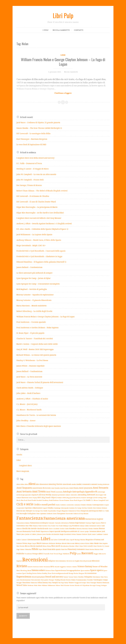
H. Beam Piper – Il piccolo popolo (30, 333)
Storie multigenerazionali (60, 573)
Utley (50, 583)
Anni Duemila (55, 488)
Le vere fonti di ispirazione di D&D (31, 144)
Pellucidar (28, 549)
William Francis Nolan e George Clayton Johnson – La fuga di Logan (63, 62)
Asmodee (74, 495)
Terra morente (36, 580)
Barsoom (25, 498)
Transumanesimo (81, 580)
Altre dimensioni (42, 484)
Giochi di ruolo (43, 528)
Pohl (102, 549)
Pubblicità (66, 554)
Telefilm (81, 577)
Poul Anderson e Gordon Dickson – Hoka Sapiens (37, 328)
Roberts (30, 567)
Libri (63, 55)
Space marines (85, 571)
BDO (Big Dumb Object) (47, 498)
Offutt (77, 546)
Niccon (27, 546)
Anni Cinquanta (24, 488)
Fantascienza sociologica (39, 523)
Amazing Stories (55, 484)
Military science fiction (82, 543)
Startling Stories (32, 573)
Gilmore (19, 529)
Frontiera (76, 526)
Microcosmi (71, 543)
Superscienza (24, 576)
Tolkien (73, 580)
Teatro (76, 577)
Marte (39, 543)
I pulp (46, 30)
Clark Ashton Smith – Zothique (30, 388)
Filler (27, 526)
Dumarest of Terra (74, 511)
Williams (45, 585)
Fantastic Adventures (62, 523)
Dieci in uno (21, 511)
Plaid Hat (64, 549)
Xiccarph (93, 585)
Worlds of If (79, 585)
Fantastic (51, 523)
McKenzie (52, 543)
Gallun (87, 526)
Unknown (34, 583)
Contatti (79, 30)
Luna (68, 540)
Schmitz (75, 567)
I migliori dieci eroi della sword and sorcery (35, 158)
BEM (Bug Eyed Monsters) (72, 498)
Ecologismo (32, 513)
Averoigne (99, 495)
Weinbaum (106, 583)
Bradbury (46, 500)
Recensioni (35, 559)
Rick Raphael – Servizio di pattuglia (32, 289)
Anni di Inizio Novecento (42, 488)
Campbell (102, 500)
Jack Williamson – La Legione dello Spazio (34, 234)
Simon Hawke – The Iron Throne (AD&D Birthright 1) (39, 128)
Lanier (94, 534)
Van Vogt (61, 583)
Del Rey (84, 508)
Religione (52, 561)
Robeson (36, 567)
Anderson (106, 484)
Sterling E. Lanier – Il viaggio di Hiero (33, 169)
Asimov (68, 495)
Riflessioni (96, 561)
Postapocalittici (38, 554)
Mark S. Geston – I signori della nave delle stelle (37, 344)
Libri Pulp (63, 15)
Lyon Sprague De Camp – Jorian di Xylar (34, 278)
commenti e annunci (73, 505)
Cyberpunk (65, 508)
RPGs (52, 567)
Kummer (79, 534)
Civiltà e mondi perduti (44, 505)
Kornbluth (68, 534)
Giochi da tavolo (29, 528)
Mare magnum (23, 471)
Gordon (62, 529)
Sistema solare (38, 570)
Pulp (73, 553)
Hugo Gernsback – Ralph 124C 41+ (31, 245)
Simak (29, 571)
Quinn (79, 554)
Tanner (66, 577)
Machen (83, 540)
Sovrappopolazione (73, 570)
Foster (53, 526)
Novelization (65, 546)
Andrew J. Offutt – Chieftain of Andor (32, 399)
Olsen (81, 546)
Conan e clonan (86, 505)
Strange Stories (73, 573)
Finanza (35, 526)
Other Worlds (97, 546)
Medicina (59, 543)
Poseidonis (28, 554)
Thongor (52, 580)
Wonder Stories (69, 585)
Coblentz (63, 505)
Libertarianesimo (34, 540)
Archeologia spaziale (24, 495)
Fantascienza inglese (94, 519)
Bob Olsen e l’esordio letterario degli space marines (39, 426)
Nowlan (72, 546)
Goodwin (56, 529)
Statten (39, 573)
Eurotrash (69, 513)
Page (18, 549)
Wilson (58, 585)
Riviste (22, 566)
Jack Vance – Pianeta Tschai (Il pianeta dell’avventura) (40, 382)
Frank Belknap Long (65, 526)
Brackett (39, 500)
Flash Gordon (43, 526)
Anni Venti (51, 492)
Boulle (34, 500)
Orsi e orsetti (88, 546)
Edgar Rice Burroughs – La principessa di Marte (37, 207)
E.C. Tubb (106, 511)
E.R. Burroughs (22, 513)
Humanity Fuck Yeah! (31, 531)
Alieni (32, 484)
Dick (94, 508)
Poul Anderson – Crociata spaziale (31, 322)
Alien (26, 484)
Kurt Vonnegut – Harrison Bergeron (32, 139)
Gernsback (93, 526)
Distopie (29, 511)
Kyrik (89, 534)
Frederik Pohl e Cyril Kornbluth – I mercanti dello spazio (41, 251)
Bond (30, 500)
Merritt (64, 543)
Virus (88, 583)
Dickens (99, 508)
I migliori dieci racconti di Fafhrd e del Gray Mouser (39, 218)
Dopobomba (52, 511)
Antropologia (78, 492)
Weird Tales (22, 585)
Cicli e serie (25, 504)
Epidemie (43, 513)
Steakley (45, 573)
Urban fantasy (43, 582)
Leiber (19, 540)
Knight (62, 534)
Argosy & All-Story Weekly (41, 495)
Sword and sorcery (54, 577)
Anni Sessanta (101, 488)
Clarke (58, 505)
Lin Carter (54, 540)
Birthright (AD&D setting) (95, 498)
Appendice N (91, 492)
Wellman (31, 585)
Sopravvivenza (61, 570)
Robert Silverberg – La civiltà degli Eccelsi (34, 311)
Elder (38, 514)
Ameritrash (67, 484)
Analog (100, 484)
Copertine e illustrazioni (33, 508)
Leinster (24, 540)
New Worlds (20, 546)
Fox (57, 526)
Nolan (49, 546)
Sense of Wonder (100, 566)
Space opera (96, 570)
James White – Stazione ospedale (31, 366)
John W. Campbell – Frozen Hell (30, 180)
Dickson (104, 508)
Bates (30, 498)
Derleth (90, 508)
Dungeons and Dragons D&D (91, 511)
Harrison (85, 529)
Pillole (35, 549)
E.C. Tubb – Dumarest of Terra (29, 163)
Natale (97, 543)
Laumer (106, 534)
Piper (41, 549)
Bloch (18, 500)
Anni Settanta (24, 491)
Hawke (91, 529)
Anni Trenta (39, 491)
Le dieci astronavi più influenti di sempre (34, 273)
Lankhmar (99, 534)
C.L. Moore (94, 500)
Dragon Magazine (62, 511)
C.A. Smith (87, 500)
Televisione (96, 577)
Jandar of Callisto (31, 534)
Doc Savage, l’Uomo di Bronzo (29, 185)
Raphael (19, 561)
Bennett (84, 498)
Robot (41, 567)
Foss (49, 526)
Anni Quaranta (86, 488)
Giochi (19, 455)
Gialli (103, 526)
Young (98, 585)
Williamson (51, 585)
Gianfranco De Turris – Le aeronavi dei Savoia (36, 415)
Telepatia (88, 577)
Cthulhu (50, 508)
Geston (99, 526)
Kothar (74, 534)
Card (107, 500)
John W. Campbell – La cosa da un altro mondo (36, 174)
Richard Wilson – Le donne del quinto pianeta (36, 355)
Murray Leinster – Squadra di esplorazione (35, 295)
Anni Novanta (64, 488)
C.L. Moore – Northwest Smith (29, 410)
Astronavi (91, 495)
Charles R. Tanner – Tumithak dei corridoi (35, 339)
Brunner (67, 500)
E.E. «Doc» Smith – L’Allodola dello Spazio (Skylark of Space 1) (42, 229)
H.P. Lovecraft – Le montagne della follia (33, 133)
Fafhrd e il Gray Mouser (81, 514)
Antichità (59, 492)
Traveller (90, 580)
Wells (36, 585)
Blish (105, 498)
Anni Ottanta (74, 488)
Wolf (62, 585)
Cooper (106, 505)
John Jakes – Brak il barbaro (28, 393)
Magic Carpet (32, 543)
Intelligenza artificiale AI (70, 531)
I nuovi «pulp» (84, 531)
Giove (51, 529)
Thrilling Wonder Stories (63, 580)
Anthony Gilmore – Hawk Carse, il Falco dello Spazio (39, 240)
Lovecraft (62, 540)
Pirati (45, 549)
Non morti (56, 546)
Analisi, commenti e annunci (87, 484)
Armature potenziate (58, 495)
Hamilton (73, 528)
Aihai (18, 484)
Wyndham (86, 585)
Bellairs (60, 498)
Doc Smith (44, 511)
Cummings (57, 508)
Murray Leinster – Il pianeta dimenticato (34, 300)
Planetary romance (76, 549)
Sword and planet (38, 577)
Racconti (87, 553)
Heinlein (96, 529)
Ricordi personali (86, 561)
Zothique (104, 585)
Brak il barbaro (54, 500)
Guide (67, 529)
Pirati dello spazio (54, 549)
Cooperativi (20, 508)
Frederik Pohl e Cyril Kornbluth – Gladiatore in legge (39, 256)
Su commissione (91, 573)
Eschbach (50, 514)
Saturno (69, 567)
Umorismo (26, 583)
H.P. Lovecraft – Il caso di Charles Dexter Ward (36, 202)
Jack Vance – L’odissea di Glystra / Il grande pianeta (38, 122)
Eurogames (61, 513)
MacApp (77, 540)
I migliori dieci (25, 466)
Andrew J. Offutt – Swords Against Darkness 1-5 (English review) (44, 223)
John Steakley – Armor (26, 421)
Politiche (20, 553)
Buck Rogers (78, 500)
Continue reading (54, 91)
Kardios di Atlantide (53, 534)
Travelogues (98, 580)
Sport (24, 573)
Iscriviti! (23, 616)
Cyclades (72, 508)
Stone (50, 573)
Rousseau (47, 567)
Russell (57, 567)
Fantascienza (30, 518)
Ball (105, 495)
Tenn (102, 577)
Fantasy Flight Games (93, 523)
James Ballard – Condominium (29, 267)
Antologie (67, 492)
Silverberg (24, 570)
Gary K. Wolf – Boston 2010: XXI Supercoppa (35, 349)
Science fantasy (85, 566)
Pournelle (47, 554)
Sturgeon (81, 573)
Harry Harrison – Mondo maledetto (31, 306)
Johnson (39, 534)
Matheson (45, 543)
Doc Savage (36, 511)
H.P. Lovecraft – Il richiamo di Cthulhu (33, 196)
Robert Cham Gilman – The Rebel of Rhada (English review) (42, 191)
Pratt (52, 554)
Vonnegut (93, 583)
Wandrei (99, 583)
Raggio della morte (100, 554)
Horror (102, 528)
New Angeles (103, 543)
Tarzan (71, 577)
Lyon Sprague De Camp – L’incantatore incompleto (38, 284)
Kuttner (85, 534)
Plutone (97, 549)
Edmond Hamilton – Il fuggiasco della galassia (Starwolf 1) (41, 262)
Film (31, 526)
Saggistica (63, 567)
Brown (62, 500)
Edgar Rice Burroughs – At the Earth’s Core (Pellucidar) (40, 213)
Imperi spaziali (55, 531)
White (40, 585)
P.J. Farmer (106, 546)
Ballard (19, 498)
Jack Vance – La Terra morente (29, 377)
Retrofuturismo (61, 561)
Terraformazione (25, 580)
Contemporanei (98, 505)
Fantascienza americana (64, 518)
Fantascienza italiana (23, 523)
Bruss (72, 500)
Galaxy (82, 526)
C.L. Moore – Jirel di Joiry (27, 404)
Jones (44, 534)
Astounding (82, 495)
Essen (55, 513)
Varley (66, 583)
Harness (79, 529)
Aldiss (22, 484)
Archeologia (101, 492)
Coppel (45, 508)
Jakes (23, 534)
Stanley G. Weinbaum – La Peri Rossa (32, 360)
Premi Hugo (58, 554)
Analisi (74, 484)
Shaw (18, 571)
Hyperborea (45, 531)
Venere (71, 582)
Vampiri (55, 582)
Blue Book (24, 500)
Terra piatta (45, 580)
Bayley (35, 498)
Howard (19, 531)
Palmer (22, 549)
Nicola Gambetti (61, 30)
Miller (92, 543)
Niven (45, 546)
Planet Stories (90, 549)
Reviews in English (73, 561)
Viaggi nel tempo (80, 583)
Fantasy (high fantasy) (77, 523)
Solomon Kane (50, 570)
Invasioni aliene (95, 531)
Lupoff (72, 540)
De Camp (78, 508)
